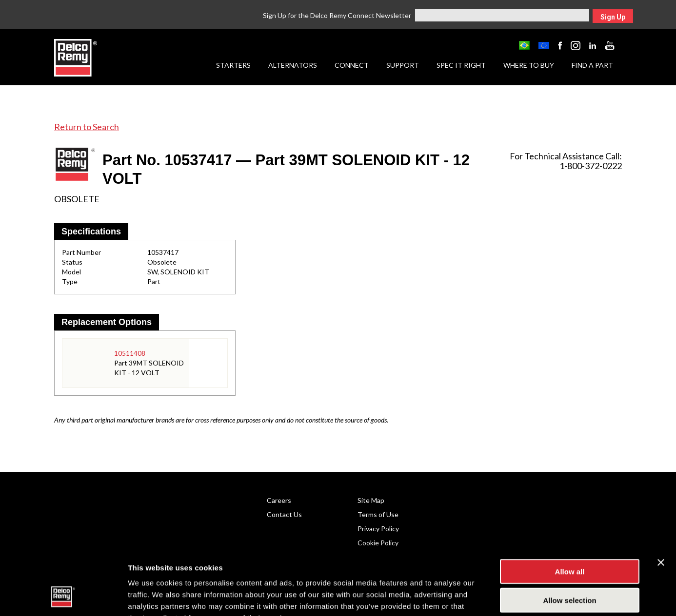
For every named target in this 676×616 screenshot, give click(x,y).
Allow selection (569, 540)
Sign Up (613, 17)
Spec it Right (461, 65)
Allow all (570, 511)
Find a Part (592, 65)
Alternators (293, 65)
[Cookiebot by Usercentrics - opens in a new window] (63, 597)
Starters (233, 65)
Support (403, 65)
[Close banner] (661, 502)
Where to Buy (529, 65)
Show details (512, 597)
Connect (352, 65)
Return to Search (87, 127)
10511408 (130, 353)
